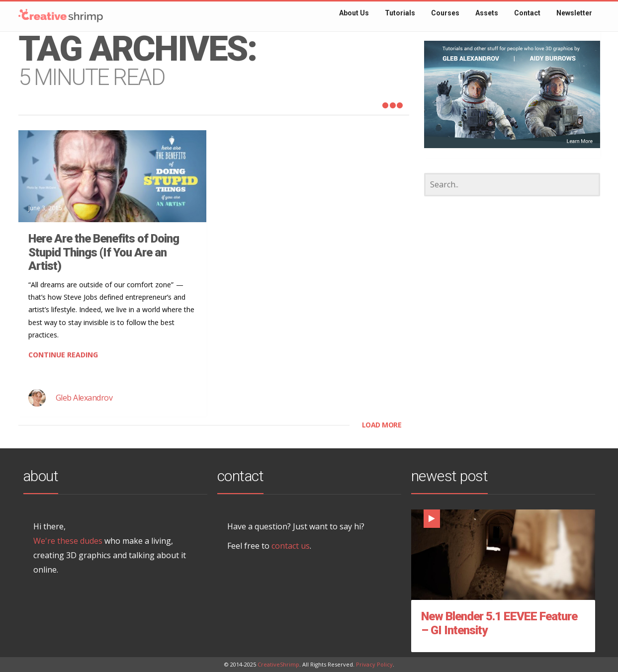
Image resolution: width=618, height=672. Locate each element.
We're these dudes (68, 541)
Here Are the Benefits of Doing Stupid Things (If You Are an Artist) (104, 252)
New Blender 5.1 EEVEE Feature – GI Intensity (499, 623)
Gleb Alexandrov (84, 398)
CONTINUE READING (63, 355)
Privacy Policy (374, 664)
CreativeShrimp (278, 664)
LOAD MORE (382, 425)
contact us (291, 546)
